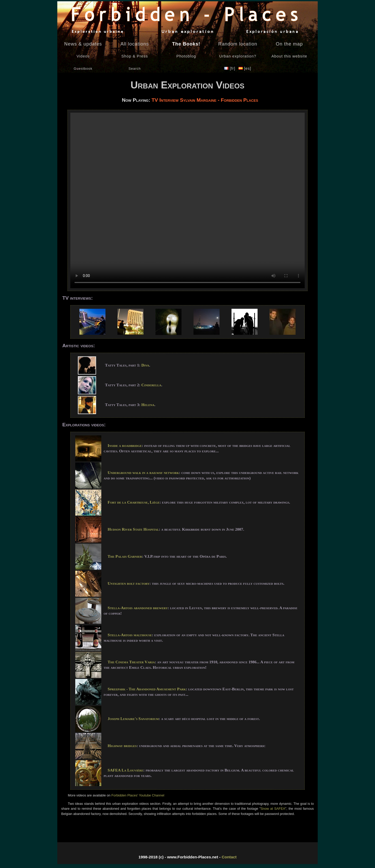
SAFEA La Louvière (125, 770)
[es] (245, 68)
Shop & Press (135, 56)
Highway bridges (122, 746)
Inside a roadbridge (125, 445)
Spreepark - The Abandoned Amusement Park (147, 689)
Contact (229, 857)
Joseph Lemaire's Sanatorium (133, 719)
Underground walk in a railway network (143, 472)
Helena (148, 405)
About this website (289, 56)
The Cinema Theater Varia (131, 662)
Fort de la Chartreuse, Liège (134, 502)
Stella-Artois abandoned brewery (138, 608)
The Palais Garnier (125, 556)
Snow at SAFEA (273, 809)
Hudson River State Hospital (133, 529)
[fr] (230, 68)
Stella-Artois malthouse (130, 635)
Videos (83, 56)
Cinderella (151, 385)
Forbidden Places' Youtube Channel (137, 795)
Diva (145, 365)
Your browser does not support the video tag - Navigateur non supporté (187, 200)
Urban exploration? (238, 56)
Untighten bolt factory (129, 583)
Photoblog (186, 56)
